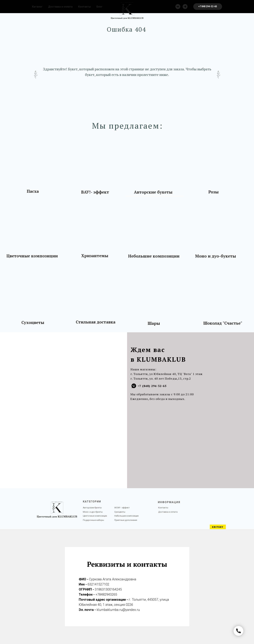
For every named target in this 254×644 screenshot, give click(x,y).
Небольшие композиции (154, 256)
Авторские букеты (153, 192)
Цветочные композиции (32, 256)
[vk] (178, 7)
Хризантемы (95, 256)
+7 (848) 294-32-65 (152, 386)
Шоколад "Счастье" (223, 323)
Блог (99, 7)
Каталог (37, 7)
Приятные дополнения (126, 520)
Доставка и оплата (60, 7)
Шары (154, 323)
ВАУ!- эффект (95, 192)
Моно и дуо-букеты (216, 256)
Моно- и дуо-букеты (93, 512)
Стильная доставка (96, 322)
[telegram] (185, 7)
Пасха (33, 191)
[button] (208, 7)
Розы (213, 192)
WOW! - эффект (122, 508)
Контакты (85, 7)
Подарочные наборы (93, 520)
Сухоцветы (33, 322)
